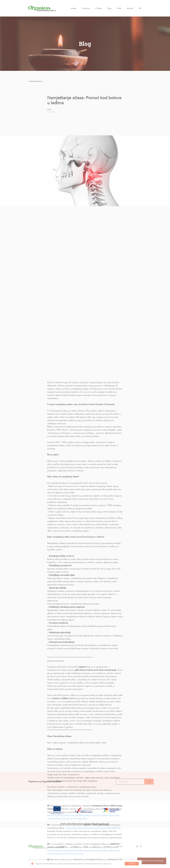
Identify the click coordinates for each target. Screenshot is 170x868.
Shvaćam (132, 864)
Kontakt (130, 8)
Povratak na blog (35, 81)
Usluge (74, 8)
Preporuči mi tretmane (152, 861)
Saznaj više (107, 864)
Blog (109, 8)
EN (140, 8)
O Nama (99, 8)
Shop (119, 8)
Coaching (86, 8)
